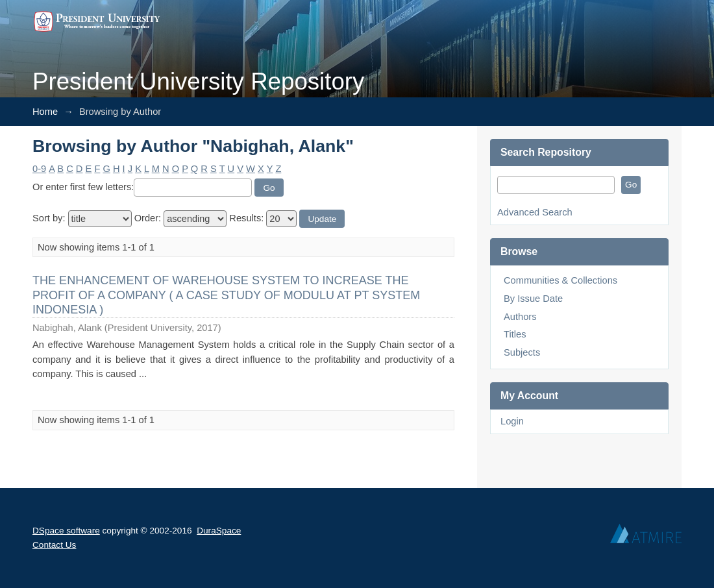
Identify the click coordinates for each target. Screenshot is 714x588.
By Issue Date (533, 299)
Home (45, 112)
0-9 (39, 169)
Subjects (522, 352)
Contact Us (54, 545)
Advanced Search (535, 212)
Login (512, 421)
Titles (515, 334)
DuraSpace (219, 531)
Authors (520, 317)
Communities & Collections (560, 280)
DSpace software (66, 531)
